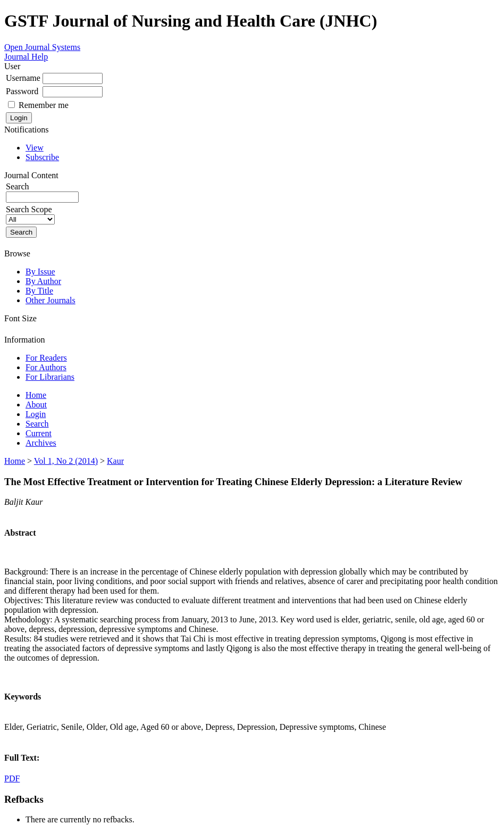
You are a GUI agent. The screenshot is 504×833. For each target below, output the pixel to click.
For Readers (46, 358)
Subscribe (42, 157)
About (36, 405)
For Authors (46, 367)
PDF (12, 778)
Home (36, 395)
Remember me (44, 105)
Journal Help (26, 57)
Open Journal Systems (42, 47)
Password (22, 91)
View (35, 148)
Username (23, 78)
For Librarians (50, 377)
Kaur (115, 461)
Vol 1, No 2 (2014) (66, 461)
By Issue (40, 272)
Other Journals (51, 300)
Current (39, 433)
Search (37, 424)
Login (36, 414)
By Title (39, 291)
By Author (43, 281)
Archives (41, 443)
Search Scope (30, 214)
